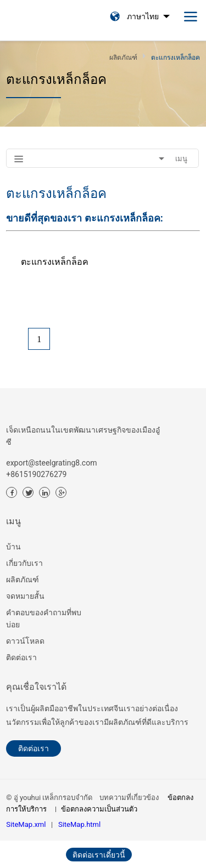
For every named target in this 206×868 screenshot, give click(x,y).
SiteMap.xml (26, 824)
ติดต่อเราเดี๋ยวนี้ (99, 855)
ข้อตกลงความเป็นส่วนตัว (99, 809)
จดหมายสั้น (25, 596)
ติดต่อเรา (21, 657)
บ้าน (13, 547)
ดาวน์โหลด (25, 641)
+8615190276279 (36, 474)
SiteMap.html (79, 824)
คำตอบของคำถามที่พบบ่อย (44, 619)
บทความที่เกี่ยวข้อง (129, 798)
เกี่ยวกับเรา (24, 563)
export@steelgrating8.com (51, 463)
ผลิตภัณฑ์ (23, 580)
